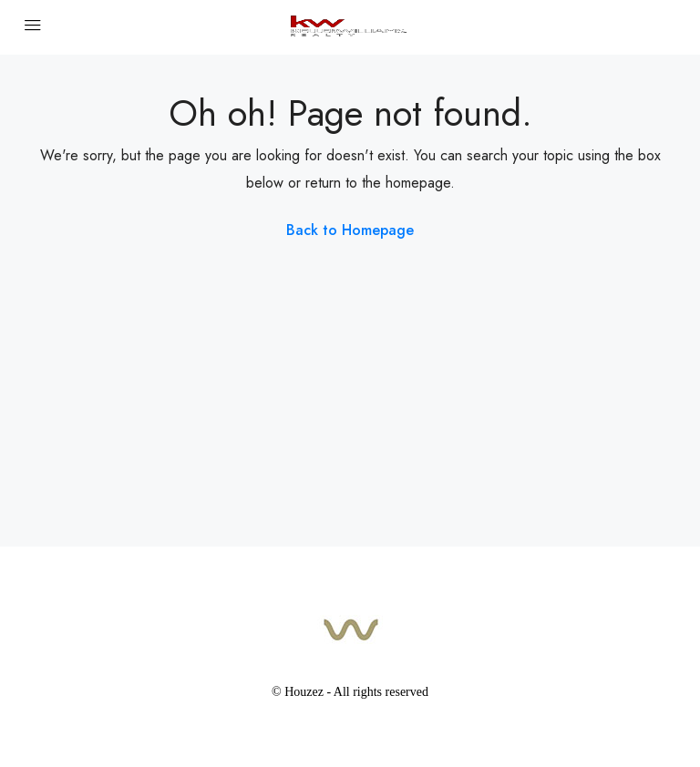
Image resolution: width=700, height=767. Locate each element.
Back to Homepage (350, 230)
